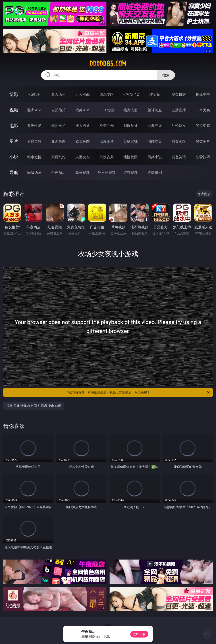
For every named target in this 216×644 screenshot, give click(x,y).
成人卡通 (83, 126)
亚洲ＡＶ (34, 110)
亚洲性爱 (34, 126)
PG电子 (34, 94)
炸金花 (155, 94)
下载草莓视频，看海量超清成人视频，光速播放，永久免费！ (138, 392)
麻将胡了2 (131, 94)
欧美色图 (83, 141)
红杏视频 (131, 173)
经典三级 (155, 126)
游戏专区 (107, 94)
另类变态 (203, 126)
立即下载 (139, 634)
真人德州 (58, 94)
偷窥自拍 (34, 141)
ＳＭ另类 (203, 110)
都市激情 (34, 157)
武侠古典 (107, 157)
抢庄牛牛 (203, 94)
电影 (14, 125)
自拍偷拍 (58, 110)
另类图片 (203, 141)
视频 (14, 110)
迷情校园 (131, 157)
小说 (14, 157)
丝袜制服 (155, 110)
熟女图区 (179, 141)
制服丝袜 (131, 126)
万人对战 (83, 94)
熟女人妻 (131, 110)
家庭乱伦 (58, 157)
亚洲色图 (58, 141)
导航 (14, 172)
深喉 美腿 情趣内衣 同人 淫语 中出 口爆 (34, 406)
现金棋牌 (179, 94)
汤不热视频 (107, 173)
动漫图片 (107, 141)
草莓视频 (83, 173)
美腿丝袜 (131, 141)
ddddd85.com (108, 64)
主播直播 (179, 110)
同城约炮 (34, 173)
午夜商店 (58, 173)
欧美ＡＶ (83, 110)
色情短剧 (155, 173)
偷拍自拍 (58, 126)
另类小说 (155, 157)
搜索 (166, 75)
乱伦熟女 (179, 126)
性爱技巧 (203, 157)
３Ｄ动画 (107, 110)
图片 (14, 141)
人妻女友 (83, 157)
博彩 (14, 94)
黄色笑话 (179, 157)
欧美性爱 (107, 126)
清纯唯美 (155, 141)
